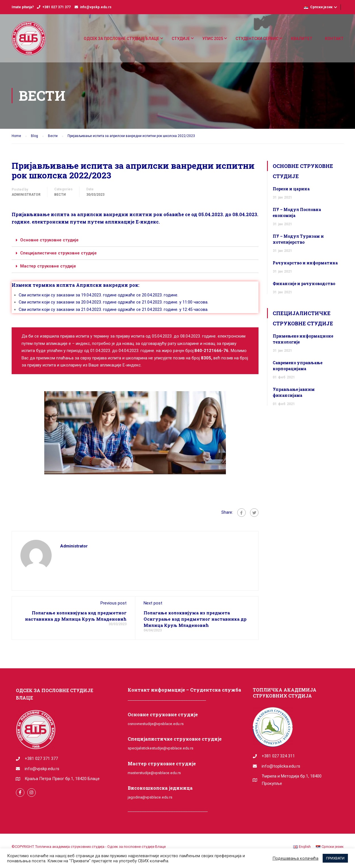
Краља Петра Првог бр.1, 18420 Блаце (62, 779)
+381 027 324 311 (278, 756)
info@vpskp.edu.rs (96, 7)
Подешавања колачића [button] (295, 858)
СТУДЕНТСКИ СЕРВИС (257, 39)
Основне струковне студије (49, 240)
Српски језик (318, 7)
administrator (26, 195)
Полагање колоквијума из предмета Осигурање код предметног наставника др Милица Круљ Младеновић (195, 619)
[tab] (135, 240)
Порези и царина (291, 189)
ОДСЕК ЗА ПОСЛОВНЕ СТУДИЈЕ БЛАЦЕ (121, 39)
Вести (60, 195)
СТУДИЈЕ (181, 39)
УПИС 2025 (213, 39)
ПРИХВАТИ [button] (335, 858)
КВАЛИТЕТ (302, 39)
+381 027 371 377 (56, 7)
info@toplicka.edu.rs (281, 766)
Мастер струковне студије (48, 266)
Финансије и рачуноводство (304, 284)
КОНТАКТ (334, 39)
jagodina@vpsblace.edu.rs (150, 797)
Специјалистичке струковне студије (58, 253)
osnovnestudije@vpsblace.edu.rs (156, 724)
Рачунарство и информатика (305, 263)
